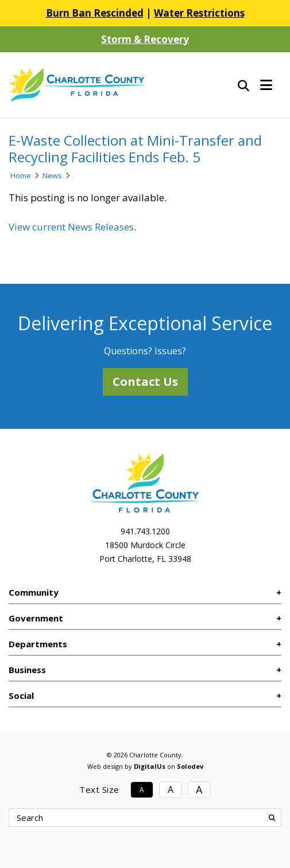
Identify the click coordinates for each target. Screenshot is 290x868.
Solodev (190, 766)
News (52, 175)
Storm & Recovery (145, 39)
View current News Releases (71, 227)
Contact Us (145, 382)
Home (21, 175)
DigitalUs (150, 766)
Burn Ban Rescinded (95, 13)
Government (36, 618)
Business (27, 670)
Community (34, 592)
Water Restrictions (199, 13)
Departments (38, 644)
